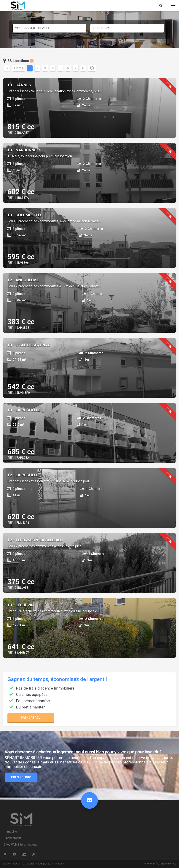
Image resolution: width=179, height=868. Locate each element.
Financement (12, 838)
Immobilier (11, 832)
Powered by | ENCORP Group (160, 864)
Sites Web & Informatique (20, 845)
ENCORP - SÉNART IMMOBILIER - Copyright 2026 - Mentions (33, 864)
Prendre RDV (31, 718)
